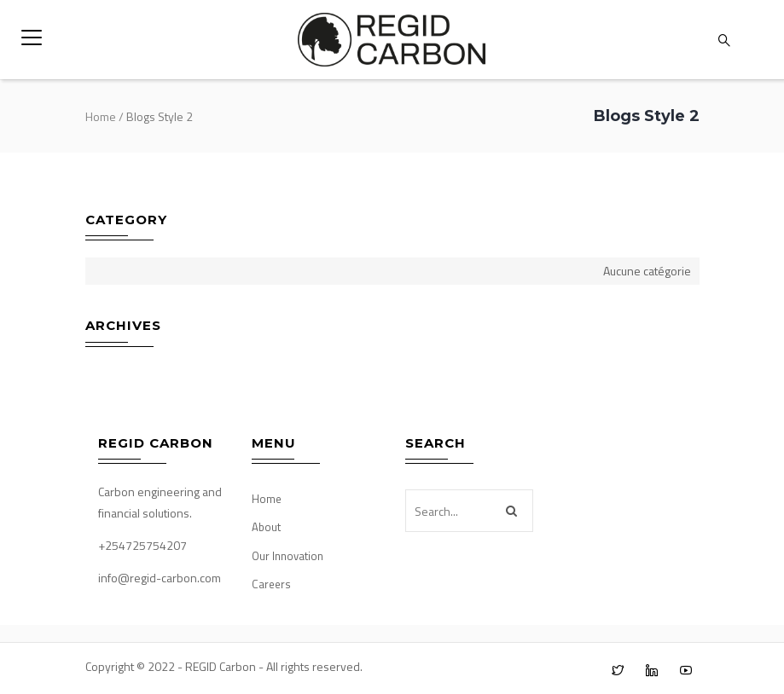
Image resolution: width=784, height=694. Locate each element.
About (266, 527)
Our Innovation (287, 556)
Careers (271, 584)
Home (101, 116)
